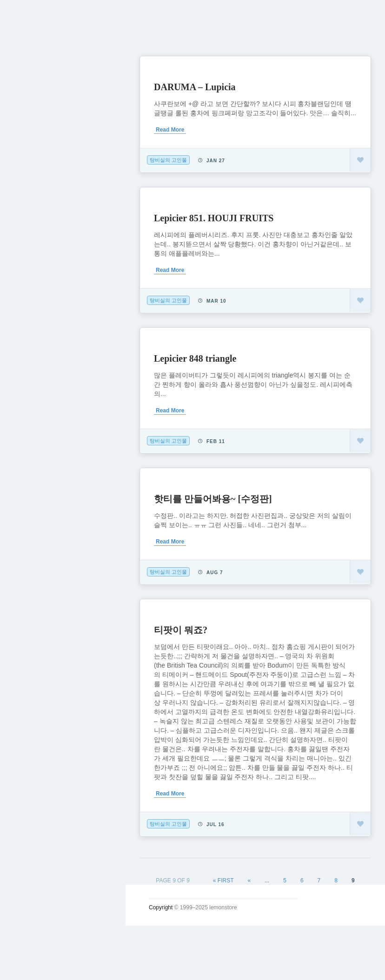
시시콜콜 (35, 166)
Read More (170, 130)
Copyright (161, 907)
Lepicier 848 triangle (195, 358)
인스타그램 (40, 318)
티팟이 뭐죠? (181, 630)
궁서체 (31, 145)
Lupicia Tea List (50, 296)
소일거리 (35, 188)
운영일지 (35, 210)
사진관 (31, 253)
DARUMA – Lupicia (195, 87)
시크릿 (31, 231)
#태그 (29, 275)
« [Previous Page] (249, 881)
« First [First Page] (223, 881)
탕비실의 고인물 (168, 160)
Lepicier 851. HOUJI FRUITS (214, 218)
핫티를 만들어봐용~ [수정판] (213, 499)
